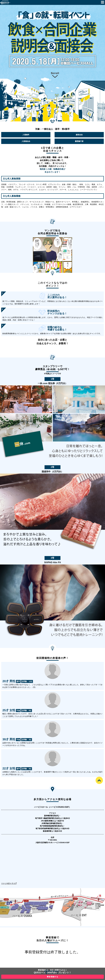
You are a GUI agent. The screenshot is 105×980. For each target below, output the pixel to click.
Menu (103, 2)
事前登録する (52, 977)
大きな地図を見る (8, 883)
